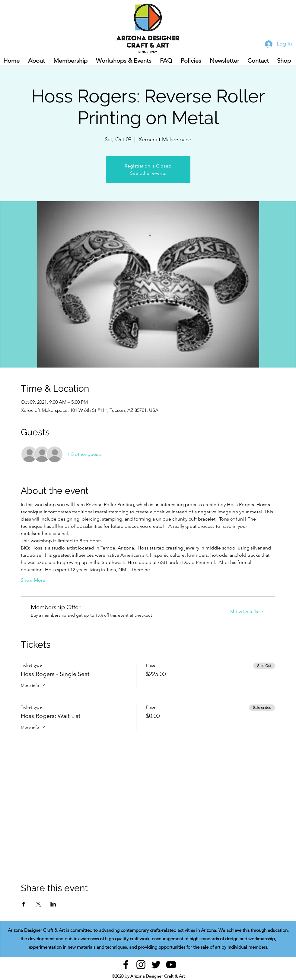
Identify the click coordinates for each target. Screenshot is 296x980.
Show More (33, 580)
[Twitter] (156, 965)
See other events (148, 173)
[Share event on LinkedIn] (53, 904)
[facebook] (126, 965)
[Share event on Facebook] (24, 904)
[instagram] (141, 965)
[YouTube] (171, 965)
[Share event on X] (38, 904)
